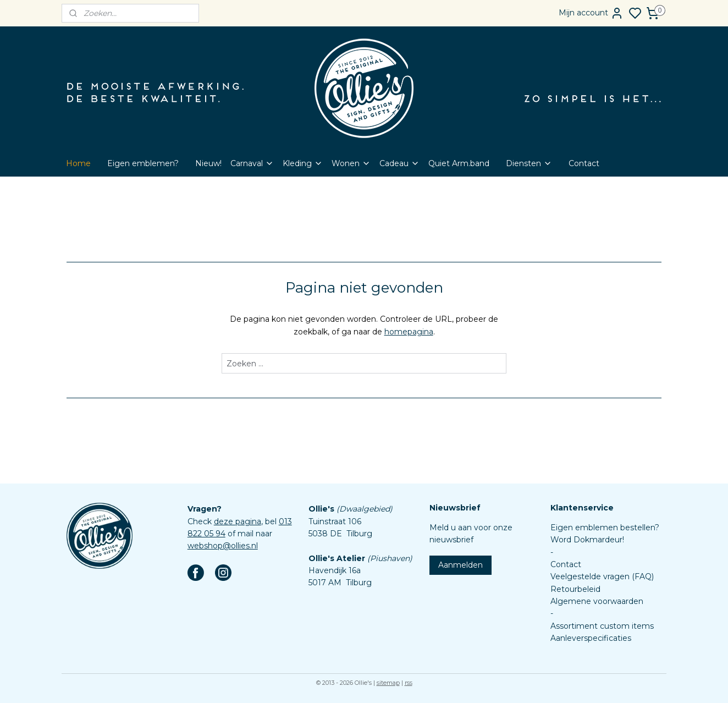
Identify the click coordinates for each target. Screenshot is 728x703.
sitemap (388, 683)
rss (409, 683)
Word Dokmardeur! (587, 540)
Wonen (351, 163)
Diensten (529, 163)
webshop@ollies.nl (223, 546)
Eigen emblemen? (143, 163)
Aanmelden (460, 565)
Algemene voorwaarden (597, 601)
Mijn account (591, 13)
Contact (584, 163)
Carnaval (252, 163)
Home (78, 163)
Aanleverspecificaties (591, 638)
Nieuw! (208, 163)
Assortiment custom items (602, 626)
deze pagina (238, 521)
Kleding (303, 163)
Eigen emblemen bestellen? (605, 528)
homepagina (409, 332)
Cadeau (399, 163)
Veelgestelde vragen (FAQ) (602, 576)
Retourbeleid (575, 589)
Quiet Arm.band (459, 163)
